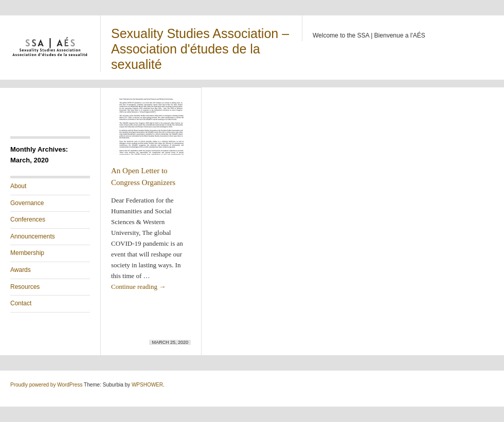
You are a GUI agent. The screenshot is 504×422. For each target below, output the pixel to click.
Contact (21, 303)
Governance (27, 203)
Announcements (33, 236)
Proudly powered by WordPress (46, 385)
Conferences (28, 219)
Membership (27, 253)
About (18, 186)
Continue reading (138, 287)
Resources (25, 287)
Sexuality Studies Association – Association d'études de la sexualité (200, 49)
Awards (21, 270)
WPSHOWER (147, 385)
